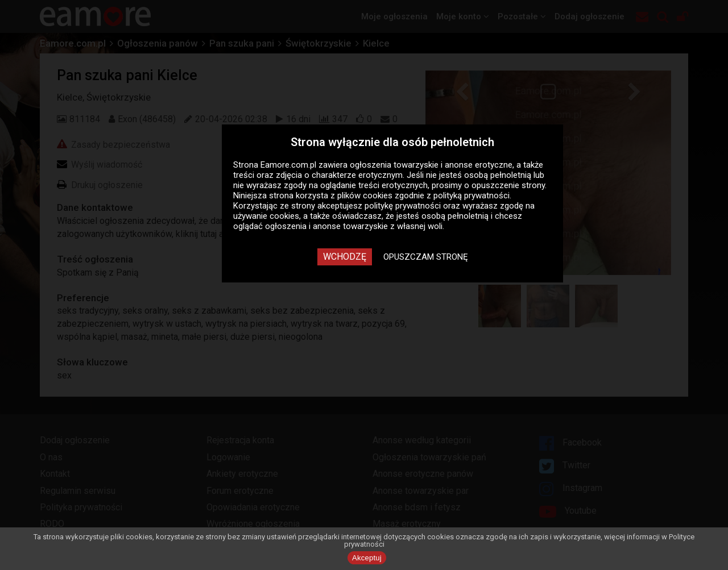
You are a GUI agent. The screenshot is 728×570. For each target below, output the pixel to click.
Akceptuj (367, 558)
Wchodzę (345, 257)
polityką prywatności (471, 195)
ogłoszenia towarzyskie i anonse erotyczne (431, 165)
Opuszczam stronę (426, 257)
